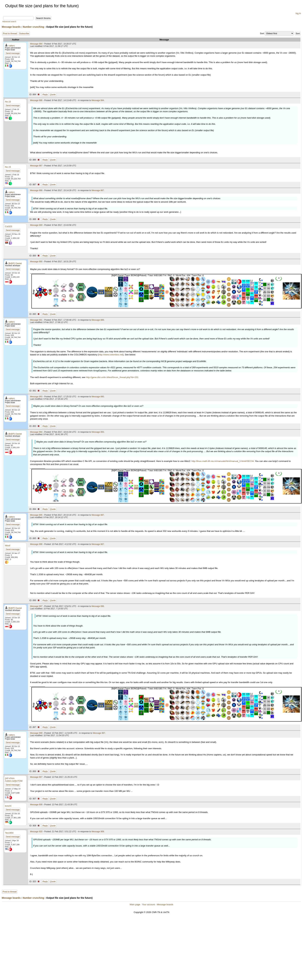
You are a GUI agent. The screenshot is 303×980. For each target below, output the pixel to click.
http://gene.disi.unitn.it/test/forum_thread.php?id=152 (112, 377)
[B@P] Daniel (15, 263)
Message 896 (36, 544)
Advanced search (9, 22)
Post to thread (10, 33)
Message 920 (36, 832)
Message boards (11, 27)
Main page (135, 904)
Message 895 (36, 515)
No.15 (8, 102)
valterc (12, 46)
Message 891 (36, 320)
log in (298, 13)
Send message (13, 53)
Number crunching (33, 27)
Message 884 (36, 44)
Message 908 (36, 805)
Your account (148, 904)
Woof (8, 546)
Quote (53, 95)
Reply (45, 95)
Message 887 (36, 166)
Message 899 (36, 733)
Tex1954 (9, 833)
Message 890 (36, 262)
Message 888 (36, 190)
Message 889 (36, 225)
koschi (8, 806)
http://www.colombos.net (111, 355)
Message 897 (36, 606)
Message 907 (36, 777)
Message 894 (36, 432)
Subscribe (24, 33)
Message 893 (36, 397)
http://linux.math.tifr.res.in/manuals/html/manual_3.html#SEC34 (223, 461)
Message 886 (36, 100)
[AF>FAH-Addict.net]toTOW (14, 780)
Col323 (9, 226)
